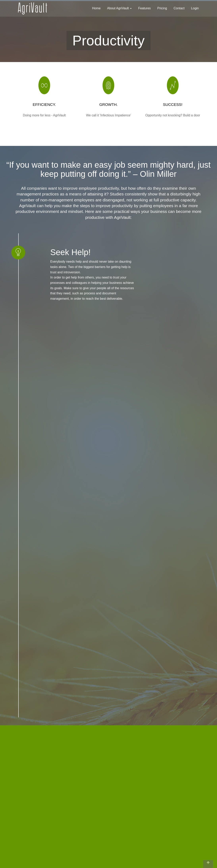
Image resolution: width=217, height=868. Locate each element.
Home (96, 8)
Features (144, 8)
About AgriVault (120, 8)
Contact (179, 8)
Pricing (162, 8)
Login (195, 8)
